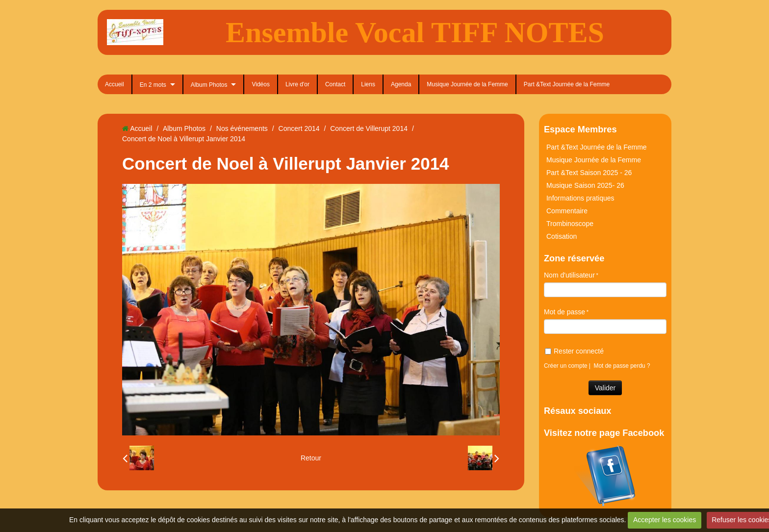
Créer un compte (566, 366)
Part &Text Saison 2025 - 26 (589, 173)
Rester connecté (574, 351)
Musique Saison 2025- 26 (585, 185)
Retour (311, 458)
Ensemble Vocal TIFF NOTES (415, 32)
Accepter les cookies (665, 520)
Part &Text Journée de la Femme (567, 84)
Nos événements (242, 128)
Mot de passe (564, 312)
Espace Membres (580, 129)
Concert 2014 (299, 128)
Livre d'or (297, 84)
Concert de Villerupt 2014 (369, 128)
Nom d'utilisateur (569, 275)
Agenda (401, 84)
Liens (368, 84)
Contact (335, 84)
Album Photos (209, 85)
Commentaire (567, 211)
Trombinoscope (570, 224)
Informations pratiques (580, 198)
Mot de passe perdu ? (622, 366)
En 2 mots (153, 85)
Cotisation (562, 236)
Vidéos (260, 84)
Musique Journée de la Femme (467, 84)
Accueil (115, 84)
